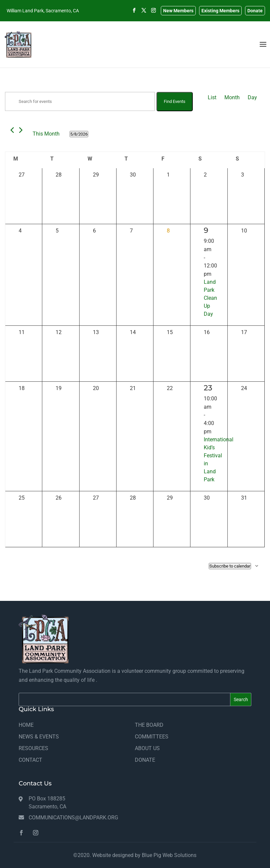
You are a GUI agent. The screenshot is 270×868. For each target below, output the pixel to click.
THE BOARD (149, 725)
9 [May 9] (206, 230)
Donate (255, 11)
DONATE (145, 760)
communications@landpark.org (73, 818)
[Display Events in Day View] (252, 98)
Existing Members (220, 11)
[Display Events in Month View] (232, 98)
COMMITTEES (152, 737)
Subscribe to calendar (230, 566)
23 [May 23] (208, 388)
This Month (46, 134)
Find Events (175, 101)
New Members (178, 11)
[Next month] (21, 130)
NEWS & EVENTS (39, 737)
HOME (26, 725)
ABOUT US (147, 748)
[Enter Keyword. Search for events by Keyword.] (80, 101)
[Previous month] (12, 130)
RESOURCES (33, 748)
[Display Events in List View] (212, 98)
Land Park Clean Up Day (210, 298)
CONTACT (30, 760)
